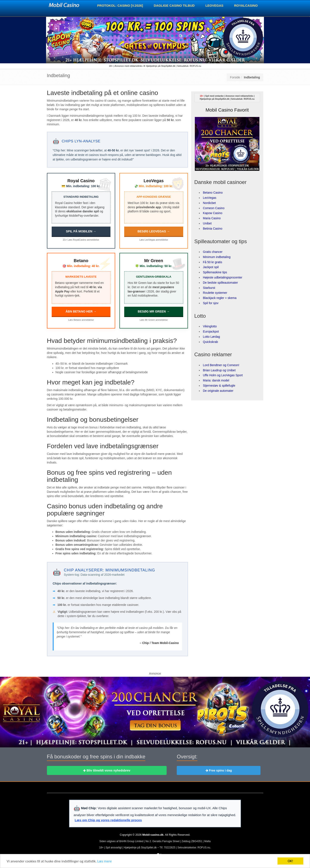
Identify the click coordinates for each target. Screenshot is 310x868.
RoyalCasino (246, 5)
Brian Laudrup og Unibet (219, 370)
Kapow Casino (213, 213)
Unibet (207, 223)
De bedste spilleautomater (221, 283)
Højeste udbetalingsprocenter (223, 277)
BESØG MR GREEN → (154, 311)
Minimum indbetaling (217, 257)
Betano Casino (213, 193)
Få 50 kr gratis (213, 262)
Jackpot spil (211, 267)
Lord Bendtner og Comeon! (221, 365)
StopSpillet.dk (222, 99)
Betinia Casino (213, 229)
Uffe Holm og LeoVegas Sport (223, 375)
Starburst (209, 288)
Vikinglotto (210, 326)
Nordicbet (209, 203)
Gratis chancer (213, 252)
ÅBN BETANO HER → (81, 311)
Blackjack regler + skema (220, 298)
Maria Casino (212, 218)
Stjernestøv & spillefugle (219, 386)
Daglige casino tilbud (174, 5)
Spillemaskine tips (215, 272)
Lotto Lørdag (212, 337)
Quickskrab (211, 342)
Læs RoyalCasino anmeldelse (83, 240)
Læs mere (105, 862)
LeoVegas (214, 5)
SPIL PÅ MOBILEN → (81, 231)
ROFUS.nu (249, 99)
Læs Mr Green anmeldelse (154, 320)
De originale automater (218, 391)
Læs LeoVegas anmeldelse (154, 240)
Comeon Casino (214, 208)
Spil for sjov (211, 303)
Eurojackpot (211, 331)
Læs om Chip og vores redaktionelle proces (108, 820)
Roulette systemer (215, 293)
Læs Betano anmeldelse (81, 320)
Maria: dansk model (216, 380)
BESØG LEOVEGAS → (154, 231)
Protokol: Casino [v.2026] (120, 5)
